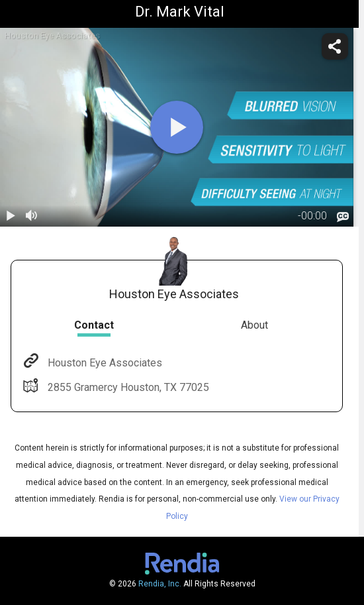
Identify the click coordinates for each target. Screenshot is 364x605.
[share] (335, 46)
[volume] (32, 216)
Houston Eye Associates (104, 363)
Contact (94, 325)
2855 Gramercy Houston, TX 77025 (127, 387)
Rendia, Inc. (160, 584)
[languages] (343, 217)
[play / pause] (11, 216)
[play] (177, 127)
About (254, 325)
